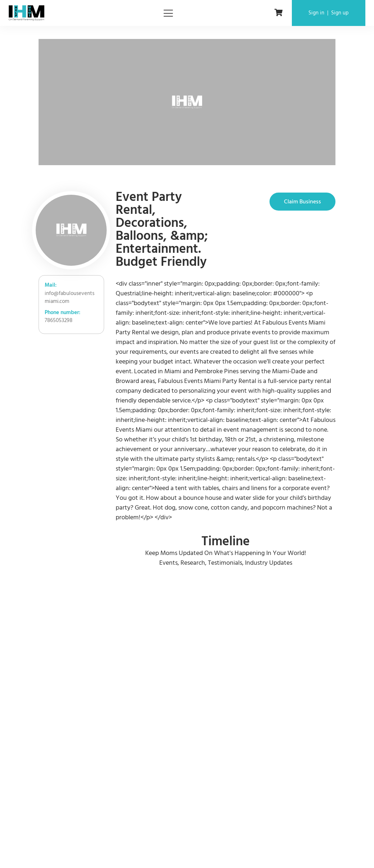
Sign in (316, 13)
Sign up (340, 13)
